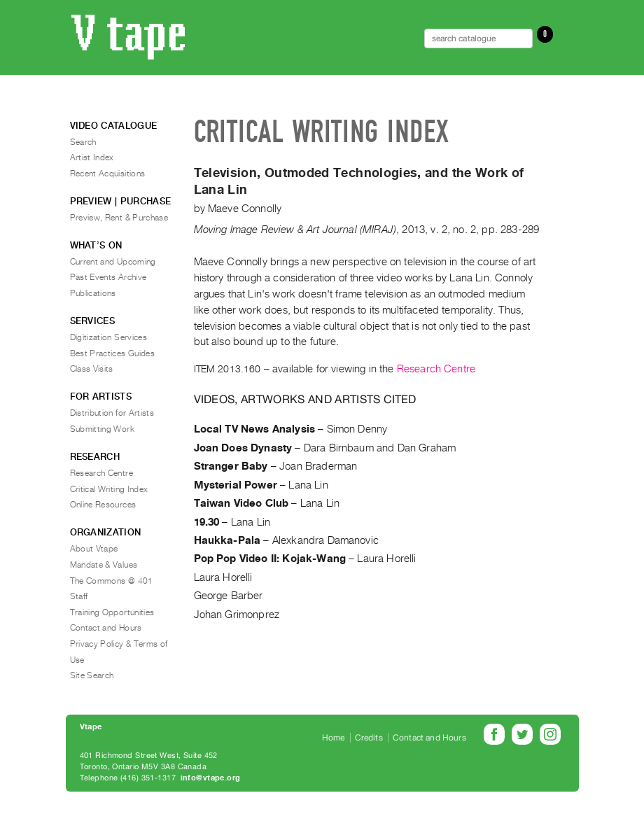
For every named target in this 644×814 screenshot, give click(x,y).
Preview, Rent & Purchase (119, 218)
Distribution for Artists (112, 413)
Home (334, 738)
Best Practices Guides (113, 353)
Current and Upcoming (113, 262)
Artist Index (92, 157)
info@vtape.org (211, 778)
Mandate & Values (104, 565)
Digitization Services (109, 337)
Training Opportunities (112, 612)
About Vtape (94, 549)
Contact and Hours (106, 628)
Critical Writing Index (109, 489)
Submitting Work (102, 429)
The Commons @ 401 (112, 581)
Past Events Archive (108, 277)
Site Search (92, 675)
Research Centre (436, 369)
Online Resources (103, 505)
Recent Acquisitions (108, 174)
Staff (79, 596)
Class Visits (92, 369)
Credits (369, 738)
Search (83, 142)
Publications (93, 293)
